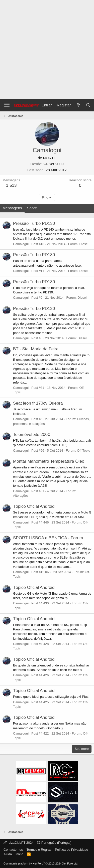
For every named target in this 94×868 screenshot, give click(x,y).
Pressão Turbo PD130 (34, 223)
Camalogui (21, 244)
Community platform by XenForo (41, 863)
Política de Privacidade (71, 850)
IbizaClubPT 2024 (19, 843)
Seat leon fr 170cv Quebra (38, 403)
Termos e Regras (39, 850)
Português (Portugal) (54, 843)
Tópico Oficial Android (34, 506)
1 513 (11, 185)
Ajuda (8, 854)
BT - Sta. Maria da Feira (36, 349)
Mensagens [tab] (12, 208)
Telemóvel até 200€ (31, 435)
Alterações (21, 496)
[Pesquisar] (88, 105)
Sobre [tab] (32, 208)
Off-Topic (83, 451)
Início (19, 854)
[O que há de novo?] (78, 105)
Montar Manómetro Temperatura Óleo (49, 461)
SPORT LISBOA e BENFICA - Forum (48, 538)
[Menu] (7, 105)
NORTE (50, 158)
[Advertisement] (47, 49)
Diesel (84, 244)
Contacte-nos (13, 850)
